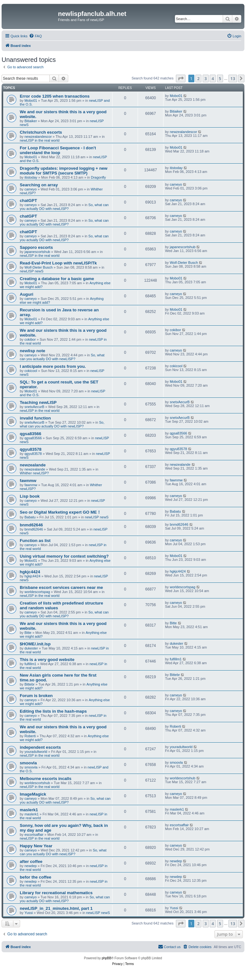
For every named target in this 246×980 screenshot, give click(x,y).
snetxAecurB (34, 407)
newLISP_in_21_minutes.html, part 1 (56, 908)
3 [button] (206, 78)
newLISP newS (32, 271)
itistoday (31, 177)
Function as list (35, 541)
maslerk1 (29, 810)
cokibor (30, 339)
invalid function (35, 418)
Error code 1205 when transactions (55, 96)
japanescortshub (37, 252)
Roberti (30, 736)
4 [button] (213, 78)
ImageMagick (33, 794)
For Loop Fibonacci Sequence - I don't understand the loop (58, 150)
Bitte (28, 633)
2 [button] (198, 78)
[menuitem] (35, 36)
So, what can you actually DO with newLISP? (64, 207)
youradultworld (36, 752)
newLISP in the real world (40, 140)
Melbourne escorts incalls (46, 779)
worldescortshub (37, 783)
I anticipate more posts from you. (53, 366)
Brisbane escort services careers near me (61, 587)
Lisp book (30, 496)
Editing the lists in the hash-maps (53, 711)
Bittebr (30, 684)
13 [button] (233, 78)
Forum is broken (36, 696)
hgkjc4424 (30, 572)
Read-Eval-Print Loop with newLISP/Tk (58, 263)
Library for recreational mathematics (56, 893)
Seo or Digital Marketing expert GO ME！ (60, 512)
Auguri (27, 294)
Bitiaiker (31, 121)
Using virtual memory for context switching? (64, 556)
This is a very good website (47, 660)
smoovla (28, 763)
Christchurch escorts (41, 132)
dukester (31, 648)
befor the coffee (36, 877)
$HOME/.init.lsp (35, 644)
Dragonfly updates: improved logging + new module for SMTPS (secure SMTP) (64, 171)
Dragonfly (98, 177)
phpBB (106, 958)
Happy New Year (36, 846)
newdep (31, 866)
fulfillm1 (30, 664)
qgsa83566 (30, 434)
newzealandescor (38, 137)
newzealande (33, 465)
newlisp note (33, 351)
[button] (181, 78)
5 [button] (220, 78)
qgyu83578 (31, 449)
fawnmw (28, 481)
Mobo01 (31, 100)
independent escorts (40, 747)
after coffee (31, 861)
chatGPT (28, 200)
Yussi (29, 913)
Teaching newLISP (38, 402)
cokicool (31, 371)
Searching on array (39, 185)
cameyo (31, 189)
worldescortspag (37, 592)
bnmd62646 (31, 525)
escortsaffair (34, 835)
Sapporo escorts (36, 247)
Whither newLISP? (34, 473)
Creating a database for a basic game (57, 279)
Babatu (30, 517)
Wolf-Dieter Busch (39, 267)
